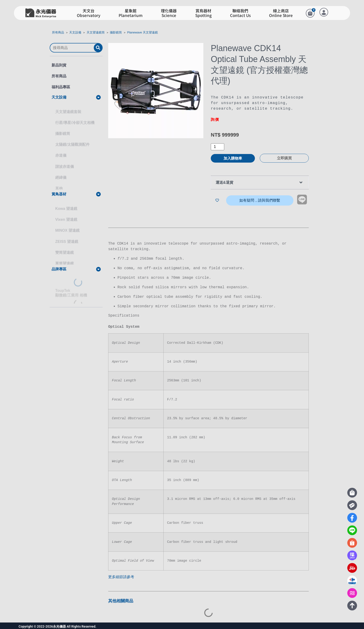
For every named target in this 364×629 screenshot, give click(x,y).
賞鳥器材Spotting (203, 13)
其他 (59, 184)
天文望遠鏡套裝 (68, 107)
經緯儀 (61, 173)
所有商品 (58, 32)
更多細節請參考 (121, 576)
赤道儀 (61, 151)
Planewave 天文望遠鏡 (143, 32)
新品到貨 (59, 65)
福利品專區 (61, 87)
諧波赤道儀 (65, 162)
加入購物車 (233, 158)
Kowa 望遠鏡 (66, 204)
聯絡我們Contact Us (240, 13)
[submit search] (98, 48)
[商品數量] (218, 147)
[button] (76, 97)
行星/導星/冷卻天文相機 (75, 118)
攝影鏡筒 (116, 32)
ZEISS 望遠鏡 (67, 237)
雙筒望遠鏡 (65, 248)
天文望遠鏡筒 (96, 32)
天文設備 (75, 32)
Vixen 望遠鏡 (66, 215)
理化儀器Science (169, 13)
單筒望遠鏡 (65, 259)
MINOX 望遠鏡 (67, 226)
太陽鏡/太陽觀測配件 (72, 140)
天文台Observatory (89, 13)
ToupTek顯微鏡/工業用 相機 (71, 289)
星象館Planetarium (131, 13)
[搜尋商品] (72, 48)
